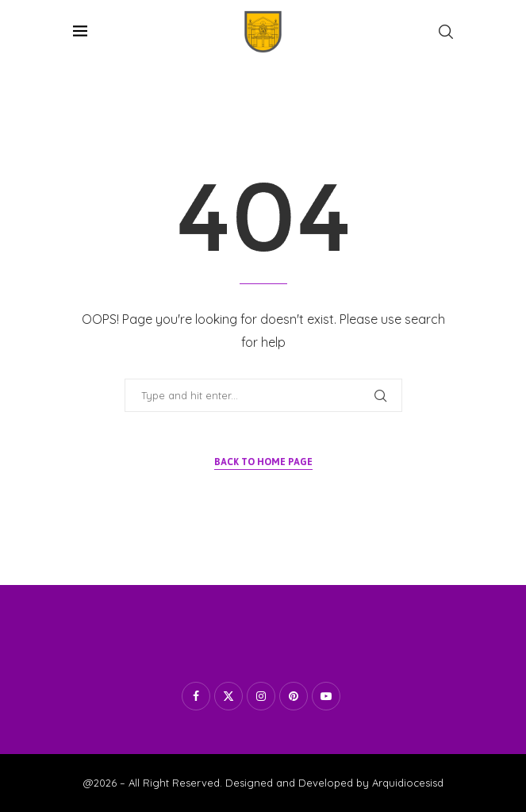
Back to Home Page (263, 462)
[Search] (446, 32)
